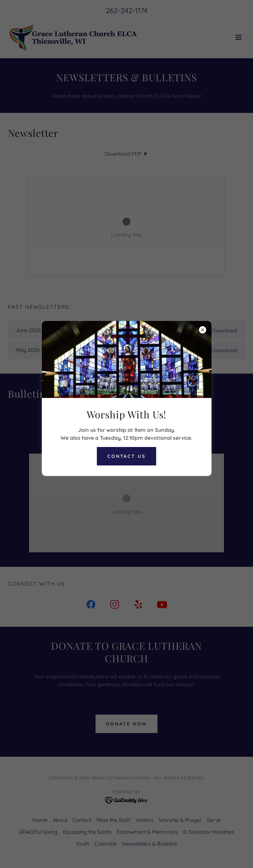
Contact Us (127, 456)
